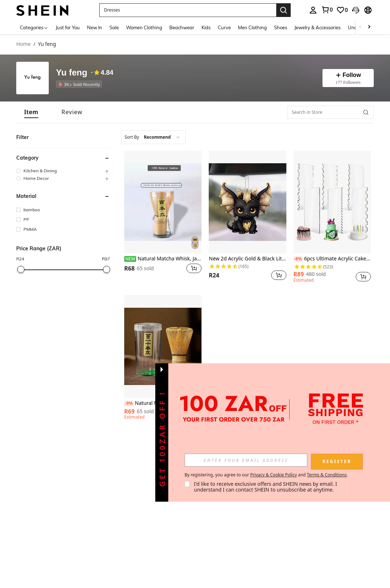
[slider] (21, 269)
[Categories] (34, 27)
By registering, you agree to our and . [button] (266, 475)
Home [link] (23, 44)
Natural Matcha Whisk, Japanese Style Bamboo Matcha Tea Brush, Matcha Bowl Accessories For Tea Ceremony (163, 259)
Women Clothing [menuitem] (144, 27)
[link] (327, 10)
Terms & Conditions (327, 475)
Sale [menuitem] (114, 27)
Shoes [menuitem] (281, 27)
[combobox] (153, 137)
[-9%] (129, 403)
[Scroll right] (369, 27)
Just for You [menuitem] (68, 27)
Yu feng (72, 73)
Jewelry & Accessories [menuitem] (317, 27)
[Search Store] (366, 112)
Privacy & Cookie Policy (274, 475)
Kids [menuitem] (206, 27)
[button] (188, 10)
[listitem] (80, 84)
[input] (246, 460)
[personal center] (313, 10)
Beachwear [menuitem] (182, 27)
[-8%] (298, 259)
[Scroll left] (360, 27)
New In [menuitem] (95, 27)
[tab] (31, 112)
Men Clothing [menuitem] (252, 27)
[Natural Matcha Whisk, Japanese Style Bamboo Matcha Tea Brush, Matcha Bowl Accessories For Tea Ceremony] (163, 202)
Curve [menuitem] (224, 27)
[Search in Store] (330, 112)
